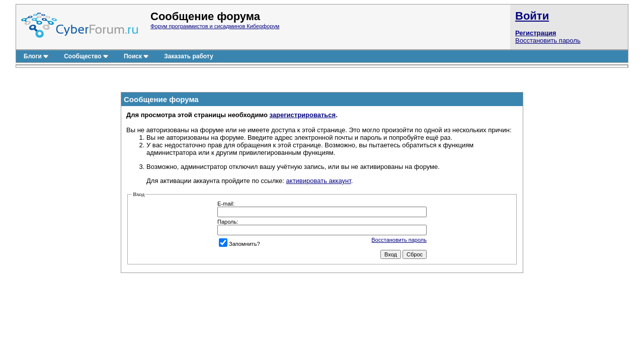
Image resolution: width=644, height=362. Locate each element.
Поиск (136, 56)
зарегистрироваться (302, 115)
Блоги (36, 56)
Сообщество (86, 56)
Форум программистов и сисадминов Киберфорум (215, 26)
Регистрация (536, 33)
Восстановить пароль (548, 40)
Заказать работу (188, 56)
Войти (532, 16)
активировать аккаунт (319, 181)
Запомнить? (239, 244)
